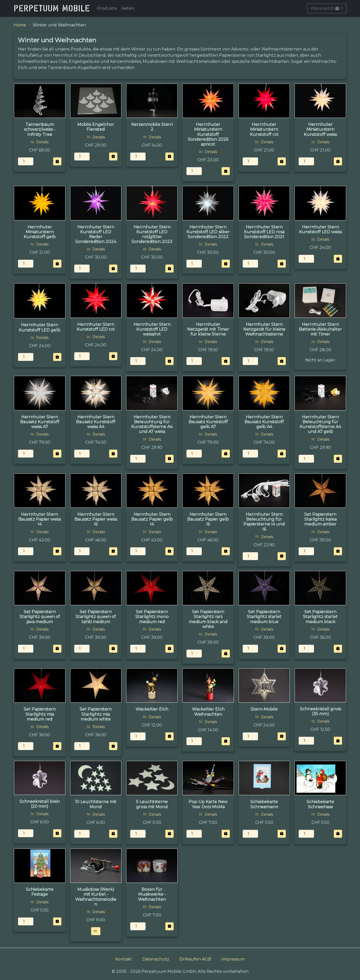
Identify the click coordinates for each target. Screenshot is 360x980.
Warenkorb (327, 8)
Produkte (107, 8)
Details (40, 142)
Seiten (128, 8)
